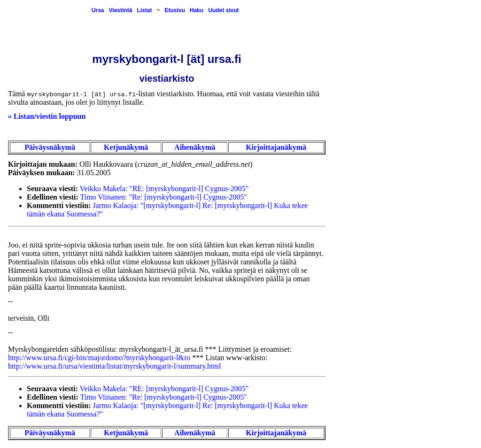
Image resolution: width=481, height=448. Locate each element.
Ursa (98, 10)
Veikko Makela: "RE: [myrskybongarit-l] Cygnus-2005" (164, 189)
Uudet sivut (223, 10)
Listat (144, 10)
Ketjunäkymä (126, 147)
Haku (197, 10)
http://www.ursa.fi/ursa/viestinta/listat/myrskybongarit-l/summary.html (114, 366)
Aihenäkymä (195, 147)
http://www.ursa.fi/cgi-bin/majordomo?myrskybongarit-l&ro (99, 358)
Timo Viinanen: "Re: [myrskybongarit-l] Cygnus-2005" (164, 197)
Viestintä (121, 10)
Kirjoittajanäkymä (276, 147)
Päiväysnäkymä (50, 147)
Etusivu (175, 10)
